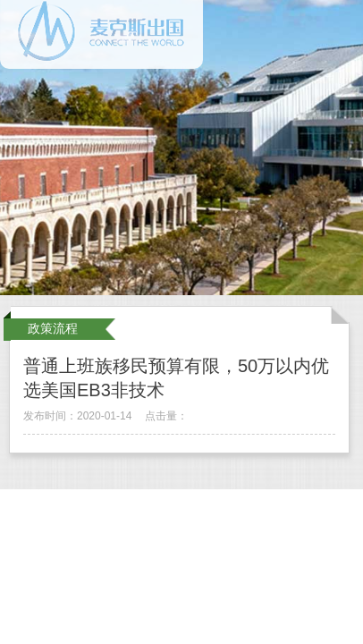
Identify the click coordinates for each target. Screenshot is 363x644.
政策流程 (53, 328)
